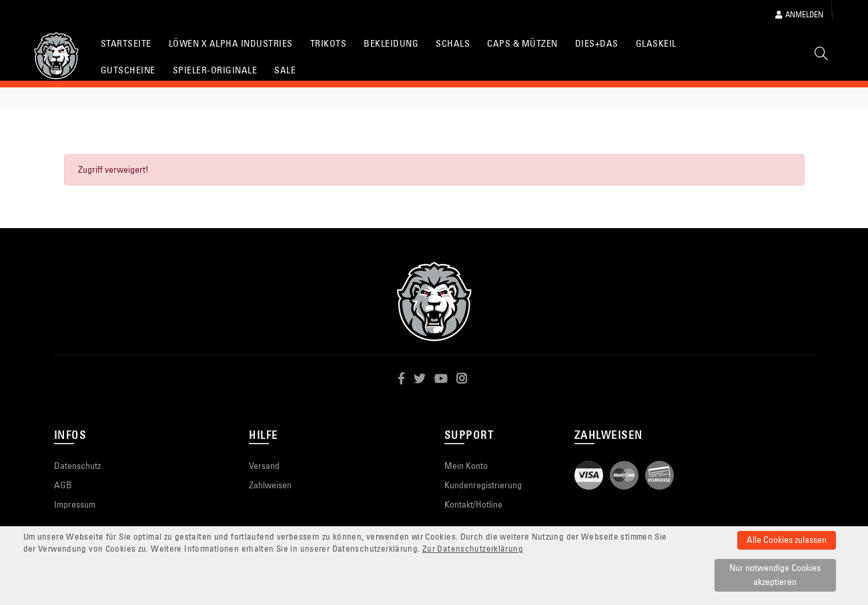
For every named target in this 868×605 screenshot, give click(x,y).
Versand (264, 466)
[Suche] (821, 56)
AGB (63, 485)
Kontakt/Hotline (473, 504)
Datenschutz (77, 466)
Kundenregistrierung (483, 485)
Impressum (75, 504)
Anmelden (799, 14)
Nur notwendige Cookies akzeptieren (775, 575)
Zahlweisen (270, 485)
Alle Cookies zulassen (787, 540)
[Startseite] (56, 56)
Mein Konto (466, 466)
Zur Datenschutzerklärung (473, 549)
